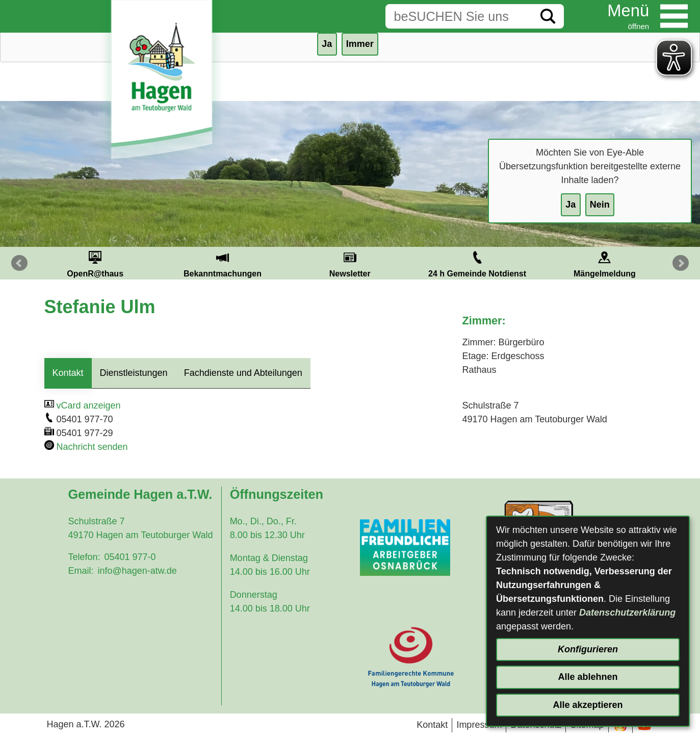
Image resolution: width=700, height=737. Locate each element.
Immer (360, 44)
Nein (600, 205)
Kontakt (68, 373)
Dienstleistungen (134, 373)
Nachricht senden (92, 447)
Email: (81, 571)
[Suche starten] (548, 16)
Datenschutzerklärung (627, 613)
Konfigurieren (588, 649)
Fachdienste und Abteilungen (243, 373)
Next (681, 263)
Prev (19, 263)
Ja (571, 205)
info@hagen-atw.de (137, 571)
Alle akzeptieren (588, 705)
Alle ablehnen (588, 677)
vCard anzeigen (89, 405)
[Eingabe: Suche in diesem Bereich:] (459, 16)
